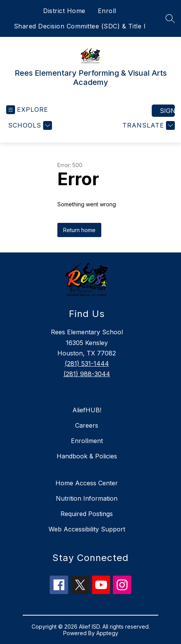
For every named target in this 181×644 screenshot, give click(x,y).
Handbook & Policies (87, 456)
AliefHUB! (87, 410)
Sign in (167, 111)
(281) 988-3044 (87, 374)
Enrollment (87, 441)
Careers (87, 425)
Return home (79, 230)
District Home (64, 11)
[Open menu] (27, 110)
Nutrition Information (87, 498)
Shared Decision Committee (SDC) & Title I (80, 26)
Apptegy (107, 633)
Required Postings (87, 514)
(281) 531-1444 (87, 363)
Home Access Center (87, 483)
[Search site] (170, 18)
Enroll (107, 11)
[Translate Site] (148, 125)
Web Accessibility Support (87, 529)
